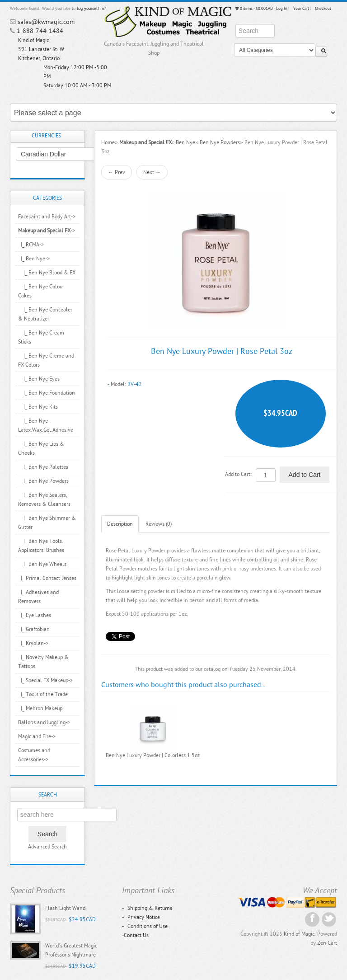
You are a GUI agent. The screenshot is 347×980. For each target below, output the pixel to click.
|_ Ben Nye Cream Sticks (41, 337)
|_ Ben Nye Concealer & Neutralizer (45, 314)
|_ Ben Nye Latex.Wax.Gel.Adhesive (46, 425)
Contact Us (136, 935)
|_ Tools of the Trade (43, 694)
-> (47, 231)
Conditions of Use (145, 926)
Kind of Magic (299, 934)
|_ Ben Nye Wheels (42, 564)
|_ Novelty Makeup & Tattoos (43, 662)
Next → (152, 172)
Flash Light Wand (65, 908)
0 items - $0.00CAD (253, 9)
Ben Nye (185, 142)
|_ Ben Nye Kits (38, 407)
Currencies (46, 136)
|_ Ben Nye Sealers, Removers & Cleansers (44, 499)
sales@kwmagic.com (46, 22)
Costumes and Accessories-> (34, 755)
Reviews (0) (159, 524)
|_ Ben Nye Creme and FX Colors (46, 360)
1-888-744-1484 (40, 31)
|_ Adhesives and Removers (38, 597)
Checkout (323, 9)
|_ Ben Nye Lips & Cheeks (41, 448)
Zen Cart (327, 943)
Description (120, 524)
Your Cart (301, 9)
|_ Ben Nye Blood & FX (47, 273)
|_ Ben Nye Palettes (43, 467)
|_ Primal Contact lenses (47, 578)
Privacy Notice (141, 917)
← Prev (117, 172)
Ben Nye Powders (220, 142)
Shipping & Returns (147, 908)
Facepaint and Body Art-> (47, 217)
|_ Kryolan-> (33, 643)
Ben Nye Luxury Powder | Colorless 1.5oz (153, 755)
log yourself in (90, 9)
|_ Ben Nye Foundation (47, 393)
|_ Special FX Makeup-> (45, 680)
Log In (282, 9)
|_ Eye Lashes (35, 615)
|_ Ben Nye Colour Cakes (41, 291)
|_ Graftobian (34, 629)
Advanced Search (47, 847)
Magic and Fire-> (37, 736)
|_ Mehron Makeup (40, 708)
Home (108, 142)
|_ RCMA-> (31, 245)
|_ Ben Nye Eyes (39, 379)
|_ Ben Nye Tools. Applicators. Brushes (41, 546)
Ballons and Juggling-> (44, 722)
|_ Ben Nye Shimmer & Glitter (47, 523)
